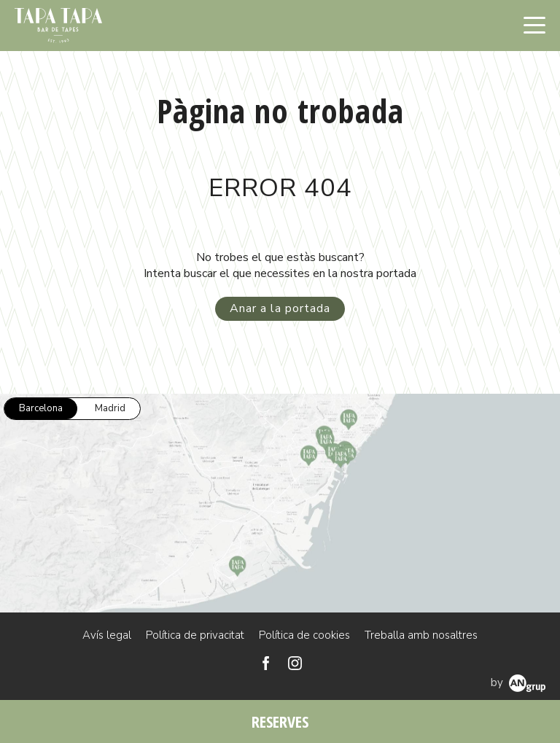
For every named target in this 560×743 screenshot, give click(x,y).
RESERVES (280, 721)
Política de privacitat (195, 635)
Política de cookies (304, 635)
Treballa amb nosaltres (421, 635)
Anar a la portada (280, 308)
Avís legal (107, 635)
